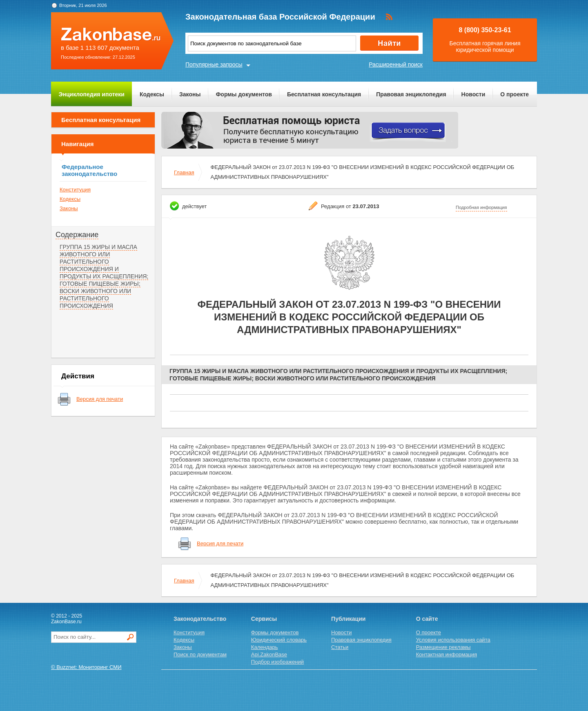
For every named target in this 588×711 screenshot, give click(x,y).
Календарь (265, 647)
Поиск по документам (200, 654)
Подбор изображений (277, 662)
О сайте (427, 619)
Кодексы (152, 94)
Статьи (340, 647)
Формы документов (244, 94)
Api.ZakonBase (269, 654)
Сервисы (264, 619)
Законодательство (200, 619)
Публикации (348, 619)
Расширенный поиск (396, 64)
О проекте (514, 94)
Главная (184, 172)
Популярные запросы (214, 64)
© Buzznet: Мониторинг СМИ (86, 667)
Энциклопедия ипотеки (92, 94)
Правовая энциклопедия (411, 94)
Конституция (75, 190)
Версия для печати (100, 399)
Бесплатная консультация (324, 94)
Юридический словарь (279, 640)
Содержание (77, 235)
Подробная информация (481, 207)
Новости (473, 94)
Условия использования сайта (453, 640)
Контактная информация (447, 654)
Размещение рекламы (443, 647)
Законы (190, 94)
